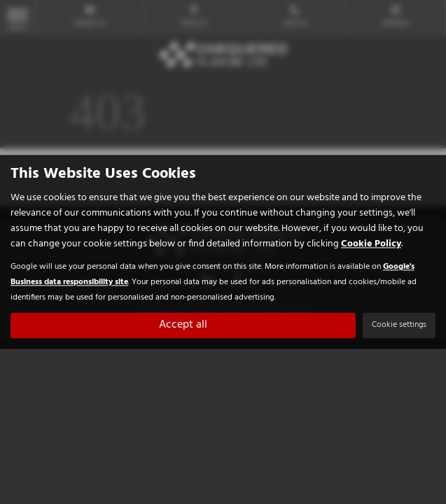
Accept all (183, 325)
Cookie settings (399, 325)
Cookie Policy (371, 245)
